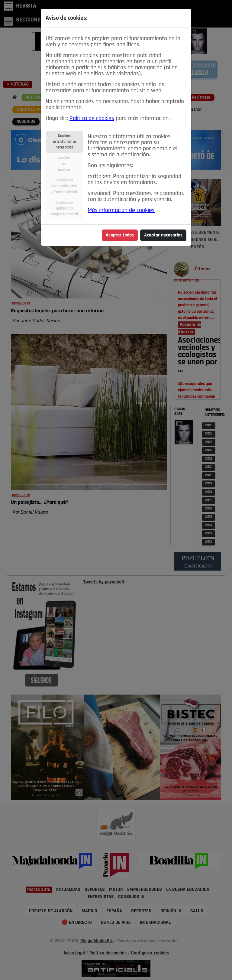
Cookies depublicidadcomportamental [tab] (64, 208)
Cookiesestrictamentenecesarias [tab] (64, 142)
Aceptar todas (120, 235)
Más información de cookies (121, 210)
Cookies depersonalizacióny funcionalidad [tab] (64, 186)
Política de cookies (92, 119)
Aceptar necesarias (163, 235)
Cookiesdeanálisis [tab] (64, 164)
